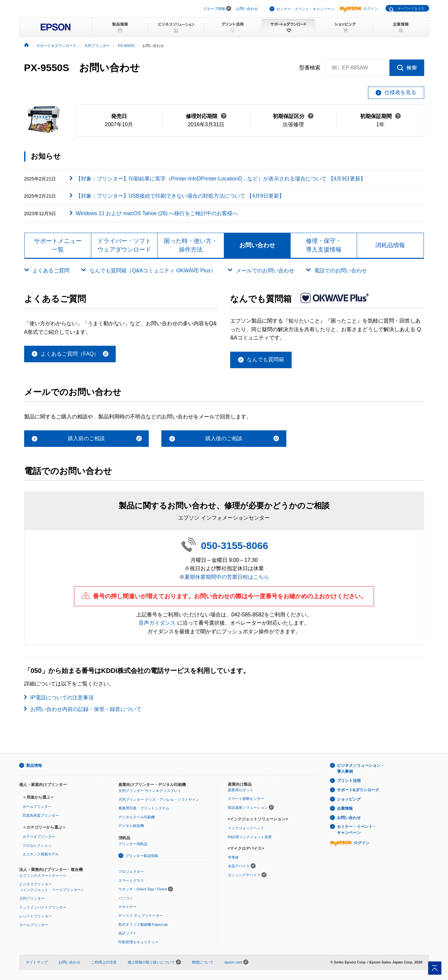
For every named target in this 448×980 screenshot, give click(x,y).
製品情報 (34, 765)
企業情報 (345, 808)
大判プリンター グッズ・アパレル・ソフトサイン (159, 800)
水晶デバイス (239, 866)
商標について (203, 962)
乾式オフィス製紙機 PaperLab (143, 924)
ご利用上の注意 (104, 962)
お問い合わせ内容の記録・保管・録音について (86, 709)
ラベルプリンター (34, 925)
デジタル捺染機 (131, 826)
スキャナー (127, 907)
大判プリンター (32, 898)
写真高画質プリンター (41, 815)
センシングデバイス (244, 875)
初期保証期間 (380, 116)
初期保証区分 (293, 116)
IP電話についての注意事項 (62, 698)
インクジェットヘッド (246, 828)
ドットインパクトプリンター (43, 907)
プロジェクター (131, 872)
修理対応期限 (206, 116)
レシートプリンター (36, 916)
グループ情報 (214, 9)
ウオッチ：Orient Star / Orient (143, 889)
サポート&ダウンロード (358, 790)
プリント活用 (349, 781)
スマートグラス (131, 881)
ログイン (359, 9)
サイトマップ (37, 962)
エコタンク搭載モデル (41, 854)
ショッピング (349, 799)
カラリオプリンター (39, 837)
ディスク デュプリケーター (141, 916)
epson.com (233, 962)
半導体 (233, 857)
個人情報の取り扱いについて (154, 962)
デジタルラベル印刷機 (137, 817)
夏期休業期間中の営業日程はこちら (227, 577)
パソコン (126, 898)
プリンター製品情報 (142, 856)
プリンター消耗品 (133, 844)
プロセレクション (37, 845)
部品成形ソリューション (248, 807)
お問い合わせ (247, 9)
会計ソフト (127, 933)
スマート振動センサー (246, 799)
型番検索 (310, 68)
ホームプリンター (37, 806)
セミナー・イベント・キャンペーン (305, 9)
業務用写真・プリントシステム (144, 808)
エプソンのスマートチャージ (43, 876)
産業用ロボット (241, 790)
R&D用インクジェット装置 (250, 837)
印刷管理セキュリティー (138, 942)
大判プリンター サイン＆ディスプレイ (150, 791)
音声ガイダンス (157, 623)
